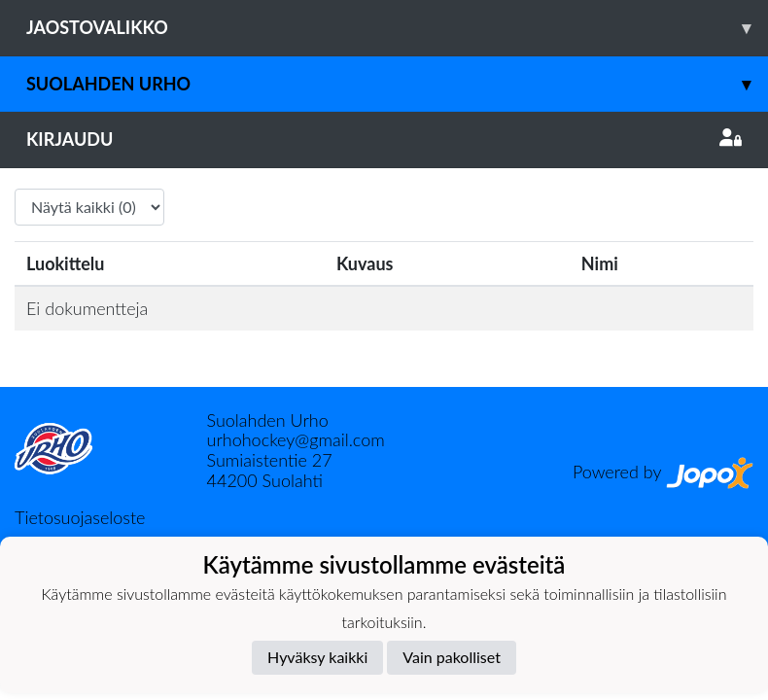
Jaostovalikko (397, 28)
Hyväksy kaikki (317, 657)
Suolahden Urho (397, 84)
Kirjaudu (384, 139)
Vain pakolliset (452, 657)
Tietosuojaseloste (80, 517)
